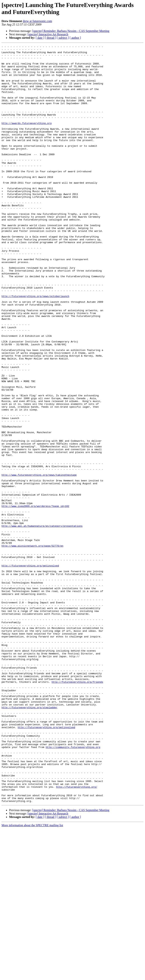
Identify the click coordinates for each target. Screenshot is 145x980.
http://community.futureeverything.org (73, 888)
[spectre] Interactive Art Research (48, 34)
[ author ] (75, 38)
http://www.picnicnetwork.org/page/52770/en (32, 646)
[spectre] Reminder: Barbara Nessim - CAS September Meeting (71, 31)
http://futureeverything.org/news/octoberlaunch (35, 347)
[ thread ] (51, 38)
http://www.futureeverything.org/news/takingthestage (39, 561)
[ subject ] (63, 38)
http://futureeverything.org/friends (77, 809)
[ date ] (40, 38)
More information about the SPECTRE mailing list (32, 977)
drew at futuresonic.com (37, 21)
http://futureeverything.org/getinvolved (30, 670)
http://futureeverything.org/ (77, 935)
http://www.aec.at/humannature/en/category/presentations (42, 622)
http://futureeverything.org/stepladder (29, 840)
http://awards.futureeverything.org (27, 139)
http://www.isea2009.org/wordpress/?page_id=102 (35, 598)
